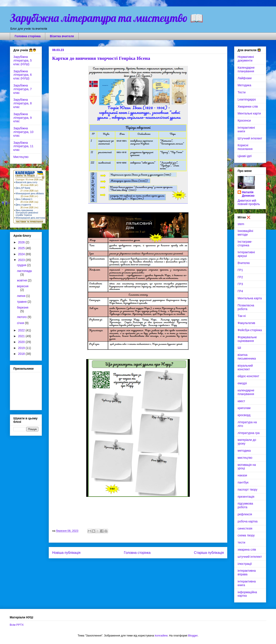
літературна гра (249, 433)
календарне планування (246, 392)
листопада (24, 271)
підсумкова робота (245, 505)
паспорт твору (248, 490)
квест (241, 401)
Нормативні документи (246, 59)
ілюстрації (245, 564)
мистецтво (245, 458)
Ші (239, 348)
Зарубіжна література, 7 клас (23, 89)
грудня (22, 265)
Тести (242, 92)
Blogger (193, 636)
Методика (244, 85)
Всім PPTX (17, 625)
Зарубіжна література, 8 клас (23, 103)
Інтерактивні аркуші (246, 254)
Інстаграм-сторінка (245, 243)
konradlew (161, 636)
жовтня (22, 280)
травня (22, 302)
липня (22, 296)
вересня (23, 286)
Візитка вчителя (62, 36)
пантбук (243, 482)
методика (244, 451)
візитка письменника (247, 357)
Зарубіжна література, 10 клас (23, 132)
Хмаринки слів (248, 107)
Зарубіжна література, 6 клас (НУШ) (23, 75)
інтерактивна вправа (247, 572)
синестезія (245, 528)
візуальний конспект (245, 367)
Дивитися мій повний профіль (249, 202)
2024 (22, 254)
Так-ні (242, 316)
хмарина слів (247, 550)
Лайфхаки (245, 78)
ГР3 (240, 284)
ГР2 (240, 277)
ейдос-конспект (248, 376)
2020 (22, 342)
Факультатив (246, 323)
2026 (22, 242)
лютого (22, 317)
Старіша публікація (209, 553)
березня (23, 307)
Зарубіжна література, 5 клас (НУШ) (23, 60)
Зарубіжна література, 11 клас (23, 146)
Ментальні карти (249, 113)
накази (242, 475)
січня (21, 323)
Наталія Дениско (248, 194)
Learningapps (247, 99)
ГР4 (240, 291)
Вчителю (244, 263)
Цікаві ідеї (245, 156)
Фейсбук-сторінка (250, 330)
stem (241, 224)
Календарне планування (246, 69)
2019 (22, 348)
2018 (22, 354)
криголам (244, 408)
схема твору (246, 535)
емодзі (242, 383)
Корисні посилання (245, 147)
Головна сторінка (28, 36)
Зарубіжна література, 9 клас (23, 118)
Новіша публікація (66, 553)
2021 (22, 336)
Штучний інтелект (250, 138)
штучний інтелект (250, 557)
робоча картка (248, 521)
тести (241, 542)
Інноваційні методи (245, 233)
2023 (22, 260)
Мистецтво (21, 157)
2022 (22, 330)
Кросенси (244, 120)
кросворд (244, 415)
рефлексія (245, 514)
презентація (246, 497)
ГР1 (240, 270)
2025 (22, 248)
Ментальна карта (250, 298)
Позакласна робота (246, 307)
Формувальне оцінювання (247, 339)
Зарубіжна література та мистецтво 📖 (107, 18)
